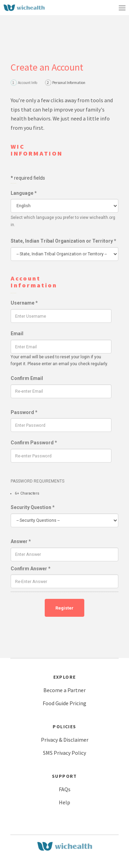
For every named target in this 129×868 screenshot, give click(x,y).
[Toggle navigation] (122, 8)
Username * (24, 303)
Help (64, 802)
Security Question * (33, 507)
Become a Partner (64, 690)
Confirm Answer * (31, 569)
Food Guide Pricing (64, 703)
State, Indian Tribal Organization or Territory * (63, 241)
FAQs (65, 789)
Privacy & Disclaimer (65, 740)
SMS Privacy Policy (64, 753)
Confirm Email (27, 378)
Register (64, 608)
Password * (24, 412)
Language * (24, 193)
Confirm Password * (34, 443)
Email (17, 334)
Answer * (21, 541)
